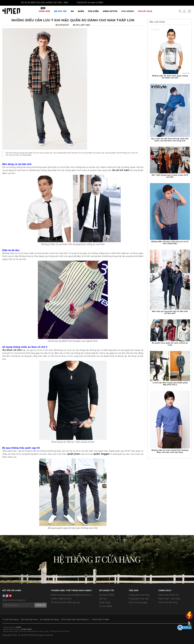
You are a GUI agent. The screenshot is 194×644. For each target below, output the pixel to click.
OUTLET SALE (145, 11)
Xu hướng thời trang (49, 619)
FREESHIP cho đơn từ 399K (88, 3)
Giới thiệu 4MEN (107, 595)
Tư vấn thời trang (10, 619)
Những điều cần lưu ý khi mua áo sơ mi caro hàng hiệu (170, 242)
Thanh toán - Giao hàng (169, 599)
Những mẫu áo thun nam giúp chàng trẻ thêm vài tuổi (170, 77)
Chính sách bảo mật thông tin (75, 619)
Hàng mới (44, 10)
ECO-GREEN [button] (128, 11)
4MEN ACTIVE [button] (110, 11)
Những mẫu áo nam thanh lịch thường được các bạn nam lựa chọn (170, 451)
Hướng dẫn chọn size (139, 599)
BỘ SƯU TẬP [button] (60, 11)
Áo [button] (72, 11)
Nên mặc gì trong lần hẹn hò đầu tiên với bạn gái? (170, 312)
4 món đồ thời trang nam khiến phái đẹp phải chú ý (170, 384)
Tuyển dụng (105, 602)
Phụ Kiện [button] (93, 11)
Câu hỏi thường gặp (138, 602)
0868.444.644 (65, 599)
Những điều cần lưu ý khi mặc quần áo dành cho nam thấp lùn (73, 20)
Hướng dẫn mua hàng (139, 595)
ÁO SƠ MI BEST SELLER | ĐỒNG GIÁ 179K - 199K (43, 3)
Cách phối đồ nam (29, 619)
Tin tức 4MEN (105, 606)
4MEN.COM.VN (28, 635)
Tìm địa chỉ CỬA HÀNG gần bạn (66, 602)
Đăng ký (41, 605)
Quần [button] (81, 11)
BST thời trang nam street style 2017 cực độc (170, 176)
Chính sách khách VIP (169, 595)
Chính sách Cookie (101, 619)
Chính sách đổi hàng (168, 602)
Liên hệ (102, 599)
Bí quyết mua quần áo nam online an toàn (170, 344)
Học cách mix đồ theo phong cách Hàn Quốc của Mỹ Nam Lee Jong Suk (170, 140)
